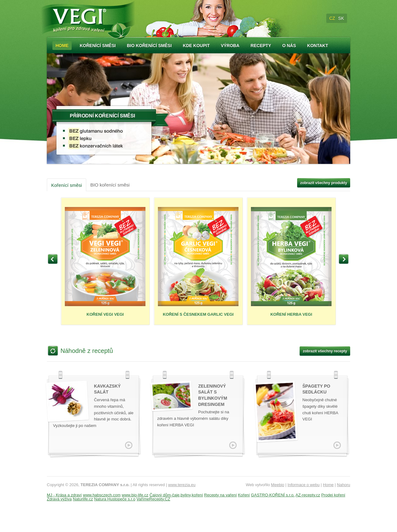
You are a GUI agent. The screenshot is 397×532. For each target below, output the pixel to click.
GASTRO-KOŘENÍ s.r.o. (273, 495)
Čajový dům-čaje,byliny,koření (176, 495)
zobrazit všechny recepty (325, 351)
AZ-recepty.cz (308, 495)
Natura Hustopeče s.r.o (115, 499)
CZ (332, 18)
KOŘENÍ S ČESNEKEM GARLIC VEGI (198, 262)
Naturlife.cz (83, 499)
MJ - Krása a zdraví (64, 495)
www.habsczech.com (102, 495)
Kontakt (317, 46)
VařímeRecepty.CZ (153, 499)
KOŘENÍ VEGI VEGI (105, 262)
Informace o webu (303, 485)
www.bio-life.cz (135, 495)
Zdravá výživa (59, 499)
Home (62, 46)
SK (341, 18)
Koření (244, 495)
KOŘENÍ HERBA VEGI (291, 262)
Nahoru (343, 485)
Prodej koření (333, 495)
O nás (289, 46)
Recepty (261, 46)
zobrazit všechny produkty (324, 183)
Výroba (230, 46)
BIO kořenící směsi (110, 185)
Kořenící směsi (98, 46)
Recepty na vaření (221, 495)
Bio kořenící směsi (149, 46)
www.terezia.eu (182, 485)
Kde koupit (196, 46)
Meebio (278, 485)
